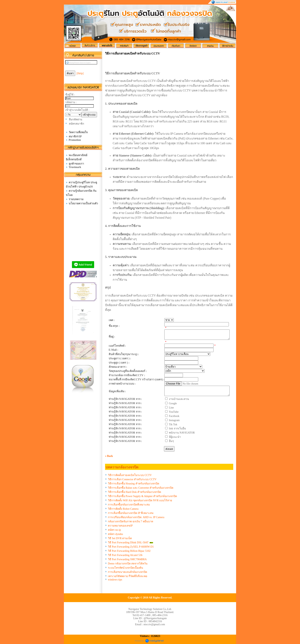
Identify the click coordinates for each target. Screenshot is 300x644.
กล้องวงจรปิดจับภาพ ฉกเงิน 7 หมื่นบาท (130, 521)
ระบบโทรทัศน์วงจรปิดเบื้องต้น (126, 568)
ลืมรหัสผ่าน (76, 119)
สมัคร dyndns (115, 534)
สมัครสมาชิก (76, 124)
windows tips (115, 580)
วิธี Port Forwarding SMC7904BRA (127, 559)
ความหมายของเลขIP (120, 526)
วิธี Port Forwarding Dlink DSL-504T (128, 543)
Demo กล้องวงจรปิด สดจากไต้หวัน (128, 564)
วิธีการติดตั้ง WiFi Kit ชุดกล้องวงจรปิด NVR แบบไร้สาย (140, 500)
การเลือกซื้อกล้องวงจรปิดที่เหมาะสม (129, 505)
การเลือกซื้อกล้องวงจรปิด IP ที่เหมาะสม (131, 513)
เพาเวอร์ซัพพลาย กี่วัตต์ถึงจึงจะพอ (128, 576)
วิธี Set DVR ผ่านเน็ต (120, 538)
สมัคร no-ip (114, 530)
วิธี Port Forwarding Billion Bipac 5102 (129, 551)
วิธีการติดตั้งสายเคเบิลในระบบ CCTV (130, 475)
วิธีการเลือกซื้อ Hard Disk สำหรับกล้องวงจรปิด (135, 492)
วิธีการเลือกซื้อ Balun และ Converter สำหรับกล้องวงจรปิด (141, 488)
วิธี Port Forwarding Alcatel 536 (125, 555)
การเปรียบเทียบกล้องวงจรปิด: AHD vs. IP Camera (136, 517)
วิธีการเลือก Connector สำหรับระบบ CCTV (132, 479)
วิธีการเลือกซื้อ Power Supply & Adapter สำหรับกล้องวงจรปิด (142, 496)
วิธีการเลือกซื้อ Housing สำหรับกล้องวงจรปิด (133, 484)
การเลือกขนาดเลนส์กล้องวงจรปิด (128, 572)
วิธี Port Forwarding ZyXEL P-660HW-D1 (131, 547)
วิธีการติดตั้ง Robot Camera (123, 509)
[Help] (80, 73)
